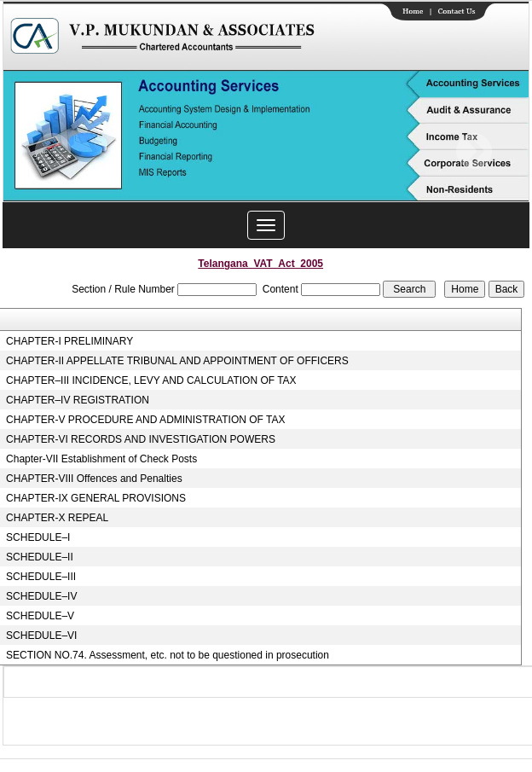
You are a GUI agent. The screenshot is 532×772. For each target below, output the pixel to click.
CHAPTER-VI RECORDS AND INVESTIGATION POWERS (141, 439)
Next (474, 151)
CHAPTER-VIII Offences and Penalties (94, 479)
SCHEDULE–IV (41, 596)
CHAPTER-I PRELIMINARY (69, 341)
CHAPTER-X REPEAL (57, 518)
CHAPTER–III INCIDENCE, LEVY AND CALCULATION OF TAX (151, 380)
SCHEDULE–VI (41, 636)
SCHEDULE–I (38, 537)
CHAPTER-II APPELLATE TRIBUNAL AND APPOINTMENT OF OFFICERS (177, 361)
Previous (53, 151)
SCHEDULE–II (40, 557)
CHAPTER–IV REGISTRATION (78, 400)
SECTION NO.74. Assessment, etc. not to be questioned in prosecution (168, 655)
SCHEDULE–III (41, 577)
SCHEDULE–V (40, 616)
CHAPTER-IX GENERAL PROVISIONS (96, 498)
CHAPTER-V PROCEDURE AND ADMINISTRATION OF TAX (145, 420)
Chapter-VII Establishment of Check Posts (101, 459)
